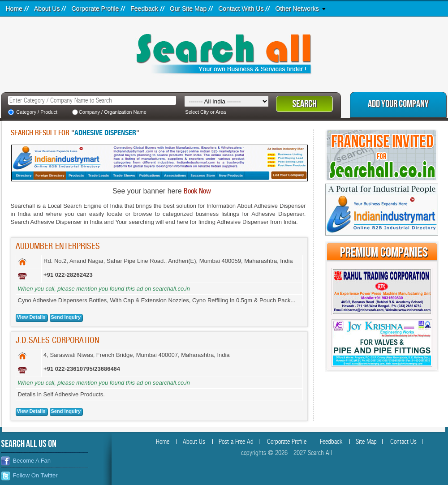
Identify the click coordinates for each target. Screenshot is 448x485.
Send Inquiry (66, 317)
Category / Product (37, 112)
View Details (31, 317)
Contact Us (403, 442)
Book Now (197, 191)
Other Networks (297, 9)
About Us (47, 9)
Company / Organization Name (113, 112)
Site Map (366, 442)
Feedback (144, 9)
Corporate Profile (95, 9)
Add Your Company (398, 104)
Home (14, 9)
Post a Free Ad (236, 442)
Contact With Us (241, 9)
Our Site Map (188, 9)
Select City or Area (205, 112)
